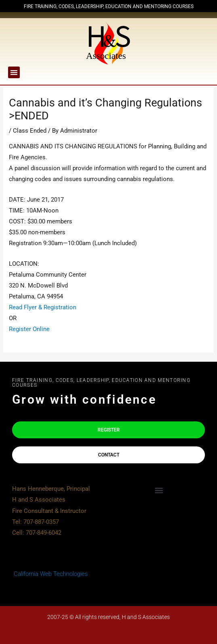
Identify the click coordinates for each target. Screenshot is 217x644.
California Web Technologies (50, 574)
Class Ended (30, 131)
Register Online (29, 329)
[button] (14, 72)
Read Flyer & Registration (43, 307)
